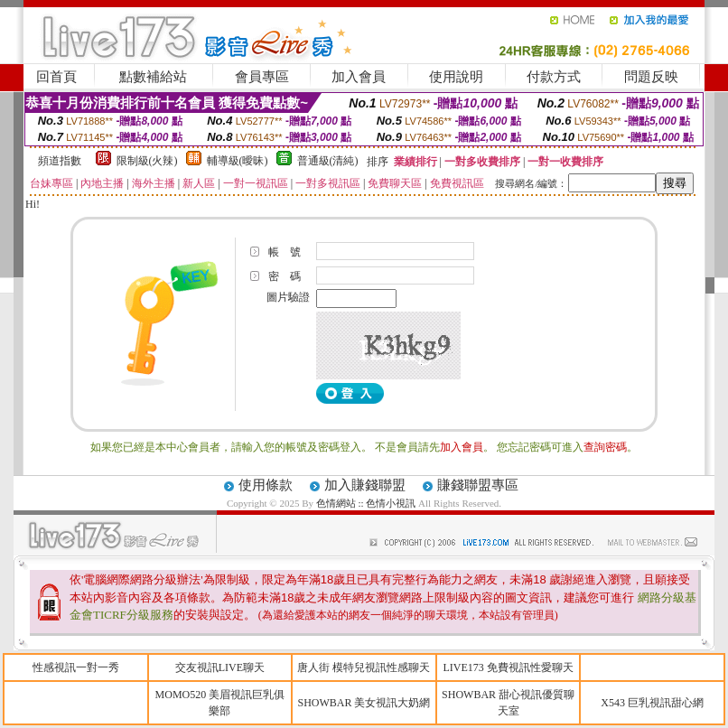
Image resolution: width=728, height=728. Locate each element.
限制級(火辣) (147, 161)
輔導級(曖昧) (238, 161)
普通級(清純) (328, 161)
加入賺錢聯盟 (365, 485)
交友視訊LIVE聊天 (220, 667)
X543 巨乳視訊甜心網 (652, 703)
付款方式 (554, 77)
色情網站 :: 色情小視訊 (366, 503)
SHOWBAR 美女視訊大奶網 (364, 703)
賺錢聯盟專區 (478, 485)
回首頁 (56, 77)
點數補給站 (153, 77)
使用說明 (456, 77)
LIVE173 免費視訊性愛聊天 (508, 667)
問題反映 (651, 77)
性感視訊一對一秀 (76, 667)
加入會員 (359, 77)
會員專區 (262, 77)
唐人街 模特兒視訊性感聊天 (364, 667)
